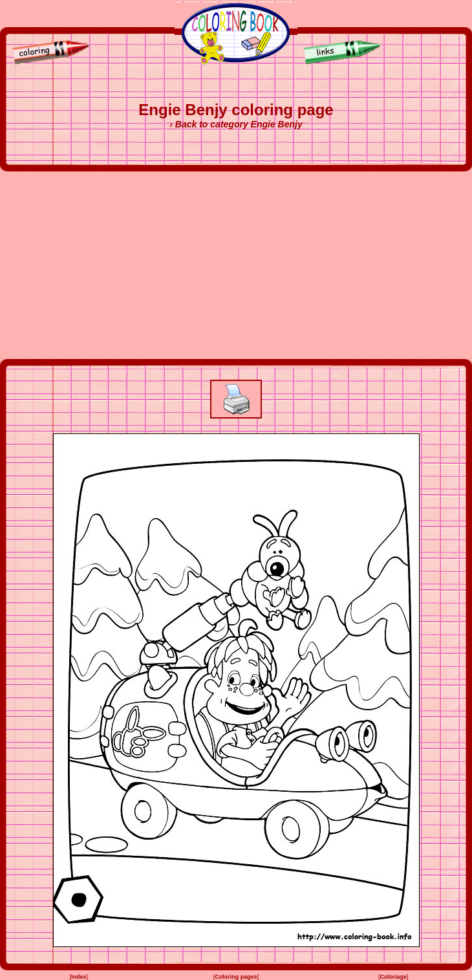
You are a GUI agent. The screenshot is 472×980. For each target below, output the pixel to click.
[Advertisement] (236, 265)
